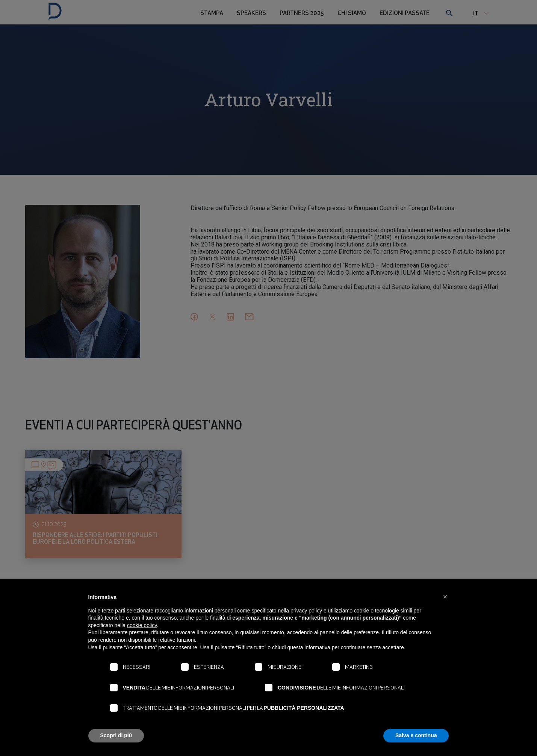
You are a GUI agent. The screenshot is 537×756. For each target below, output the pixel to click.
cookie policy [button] (142, 625)
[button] (445, 597)
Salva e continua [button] (416, 735)
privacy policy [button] (306, 611)
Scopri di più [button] (116, 735)
